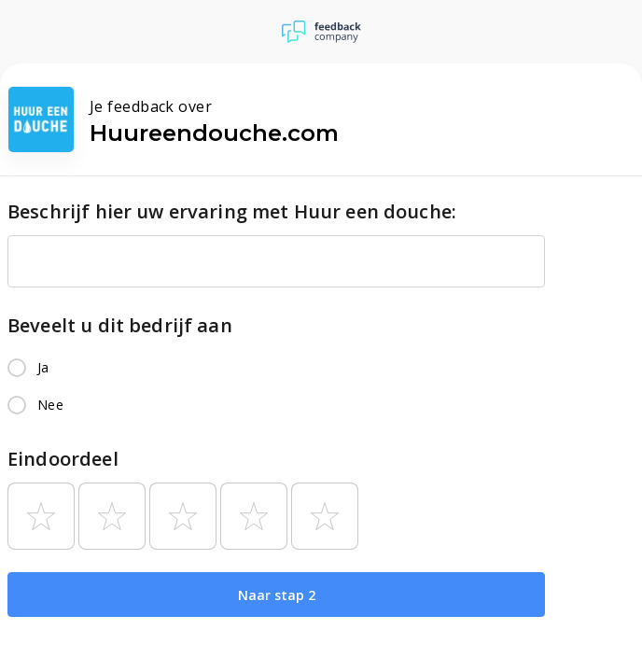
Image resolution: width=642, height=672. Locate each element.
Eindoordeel (63, 459)
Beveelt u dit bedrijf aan (120, 325)
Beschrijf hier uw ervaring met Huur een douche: (232, 211)
